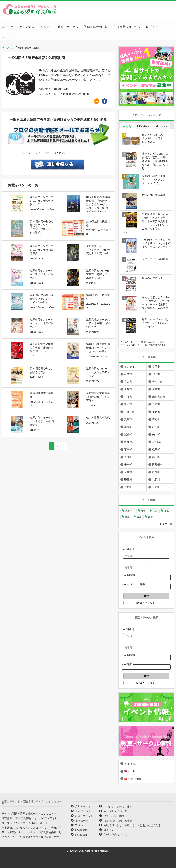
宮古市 (128, 382)
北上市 (156, 374)
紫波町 (128, 434)
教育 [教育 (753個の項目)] (155, 511)
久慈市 (128, 389)
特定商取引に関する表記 (118, 821)
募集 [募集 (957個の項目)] (143, 511)
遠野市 (156, 389)
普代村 (128, 472)
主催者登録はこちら (127, 27)
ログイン (152, 27)
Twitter (79, 825)
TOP (6, 48)
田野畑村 (157, 465)
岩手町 (156, 427)
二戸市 (156, 404)
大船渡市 (157, 382)
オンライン (131, 367)
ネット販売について (115, 811)
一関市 (128, 397)
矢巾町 (156, 434)
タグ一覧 (167, 524)
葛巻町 (128, 427)
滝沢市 (128, 419)
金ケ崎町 (157, 442)
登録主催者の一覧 (96, 27)
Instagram (81, 835)
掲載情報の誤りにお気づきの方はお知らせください (134, 825)
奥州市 (156, 412)
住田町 (156, 450)
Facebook (81, 830)
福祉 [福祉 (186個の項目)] (139, 517)
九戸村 (156, 480)
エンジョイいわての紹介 (18, 27)
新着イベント (83, 811)
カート (6, 36)
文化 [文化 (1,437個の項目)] (166, 511)
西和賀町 (129, 442)
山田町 (156, 457)
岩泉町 (128, 465)
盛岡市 (156, 367)
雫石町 (156, 419)
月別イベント (83, 807)
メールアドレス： (33, 153)
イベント (46, 27)
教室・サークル (68, 27)
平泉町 (128, 450)
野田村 (128, 480)
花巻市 (128, 374)
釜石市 (128, 404)
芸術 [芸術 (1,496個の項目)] (150, 517)
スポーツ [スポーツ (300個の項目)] (130, 511)
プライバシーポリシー (117, 816)
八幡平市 (129, 412)
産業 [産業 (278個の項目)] (127, 517)
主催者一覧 (82, 821)
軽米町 (156, 472)
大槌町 (128, 457)
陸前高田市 (159, 397)
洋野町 (128, 487)
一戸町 (156, 487)
